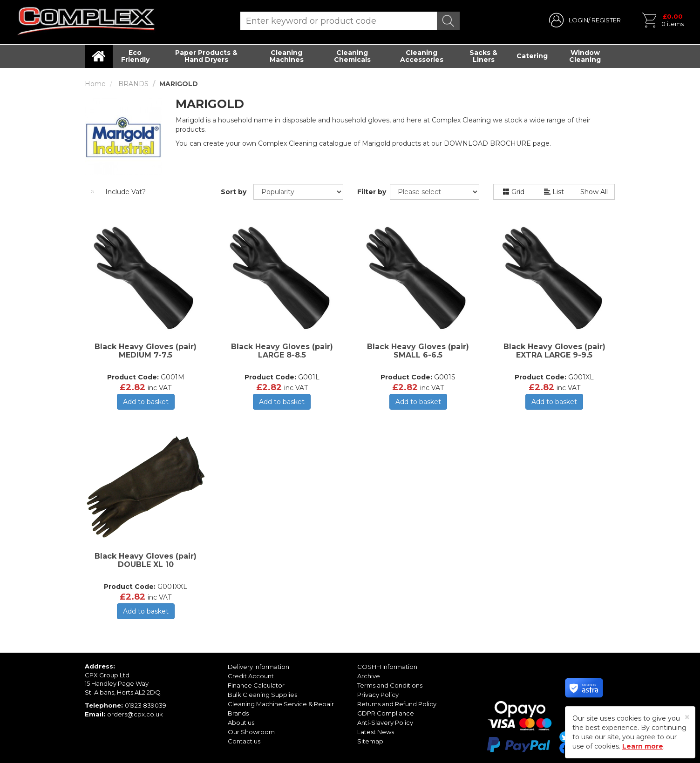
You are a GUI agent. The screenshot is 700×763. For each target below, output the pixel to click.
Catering (532, 56)
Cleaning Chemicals (352, 56)
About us (241, 722)
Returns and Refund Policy (397, 704)
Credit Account (251, 676)
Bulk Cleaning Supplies (262, 695)
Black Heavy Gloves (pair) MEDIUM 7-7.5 (146, 351)
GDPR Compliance (386, 713)
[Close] (687, 717)
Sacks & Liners (483, 56)
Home (95, 84)
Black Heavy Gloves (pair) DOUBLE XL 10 (146, 560)
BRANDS (133, 84)
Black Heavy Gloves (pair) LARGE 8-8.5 (282, 351)
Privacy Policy (378, 695)
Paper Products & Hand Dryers (206, 56)
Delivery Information (258, 667)
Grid (514, 192)
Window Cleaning (585, 56)
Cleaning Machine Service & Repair (281, 704)
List (554, 192)
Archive (369, 676)
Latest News (376, 732)
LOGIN (578, 20)
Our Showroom (251, 732)
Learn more (643, 746)
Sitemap (370, 741)
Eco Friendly (135, 56)
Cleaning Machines (287, 56)
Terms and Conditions (390, 685)
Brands (238, 713)
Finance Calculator (256, 685)
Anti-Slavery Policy (385, 722)
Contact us (244, 741)
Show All (594, 192)
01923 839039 (146, 705)
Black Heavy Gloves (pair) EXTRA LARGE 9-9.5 (554, 351)
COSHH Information (387, 667)
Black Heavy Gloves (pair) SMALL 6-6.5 (418, 351)
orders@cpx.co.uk (135, 714)
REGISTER (606, 20)
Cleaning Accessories (422, 56)
